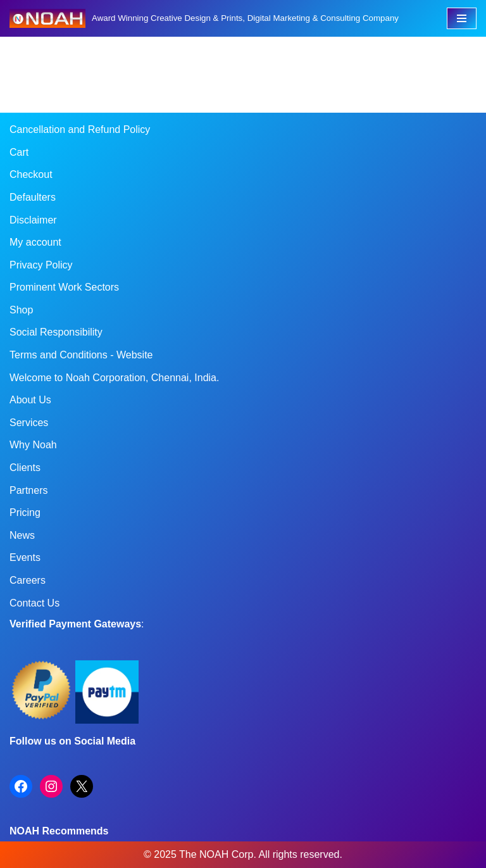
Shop (21, 310)
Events (25, 557)
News (22, 535)
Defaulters (33, 197)
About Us (30, 400)
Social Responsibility (56, 332)
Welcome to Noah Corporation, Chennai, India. (114, 378)
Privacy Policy (41, 265)
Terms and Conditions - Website (81, 355)
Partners (28, 490)
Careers (28, 580)
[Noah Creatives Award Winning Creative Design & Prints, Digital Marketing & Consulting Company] (204, 18)
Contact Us (34, 603)
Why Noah (33, 445)
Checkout (31, 174)
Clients (25, 468)
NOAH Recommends (59, 831)
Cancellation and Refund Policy (80, 129)
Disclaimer (33, 220)
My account (35, 242)
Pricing (25, 513)
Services (29, 423)
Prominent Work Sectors (64, 287)
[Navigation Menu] (462, 18)
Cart (19, 152)
